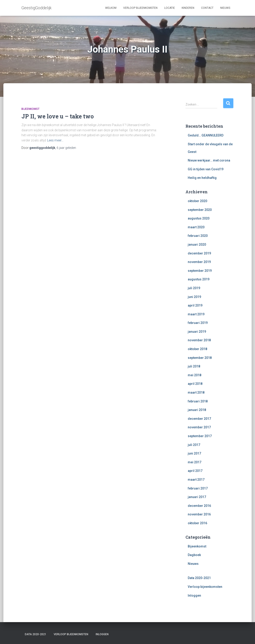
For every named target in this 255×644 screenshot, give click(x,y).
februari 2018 (198, 401)
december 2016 (199, 506)
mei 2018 (195, 375)
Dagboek (194, 555)
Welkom (111, 8)
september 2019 (200, 271)
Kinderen (188, 8)
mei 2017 (195, 462)
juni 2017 (194, 453)
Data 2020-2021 (199, 578)
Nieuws (225, 8)
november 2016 (199, 514)
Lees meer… (55, 140)
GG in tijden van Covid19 (206, 169)
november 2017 (199, 427)
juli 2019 (194, 288)
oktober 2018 (197, 349)
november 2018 (199, 340)
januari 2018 (197, 410)
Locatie (170, 8)
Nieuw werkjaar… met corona (209, 160)
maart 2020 (196, 227)
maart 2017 (196, 480)
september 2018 (200, 358)
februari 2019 (198, 323)
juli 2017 (194, 445)
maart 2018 (196, 392)
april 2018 (195, 384)
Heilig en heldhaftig (202, 178)
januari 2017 (197, 497)
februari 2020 (198, 236)
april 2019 (195, 305)
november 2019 (199, 262)
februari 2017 (198, 488)
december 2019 (199, 253)
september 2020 (200, 210)
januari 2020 (197, 245)
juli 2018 (194, 366)
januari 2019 (197, 332)
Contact (207, 8)
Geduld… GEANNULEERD (206, 135)
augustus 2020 (199, 218)
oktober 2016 (197, 523)
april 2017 (195, 471)
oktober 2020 (197, 201)
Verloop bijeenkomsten (140, 8)
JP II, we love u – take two (58, 116)
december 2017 (199, 419)
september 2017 (200, 436)
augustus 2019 (199, 279)
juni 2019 (194, 297)
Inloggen (194, 596)
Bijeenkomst (30, 109)
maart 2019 (196, 314)
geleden (66, 148)
